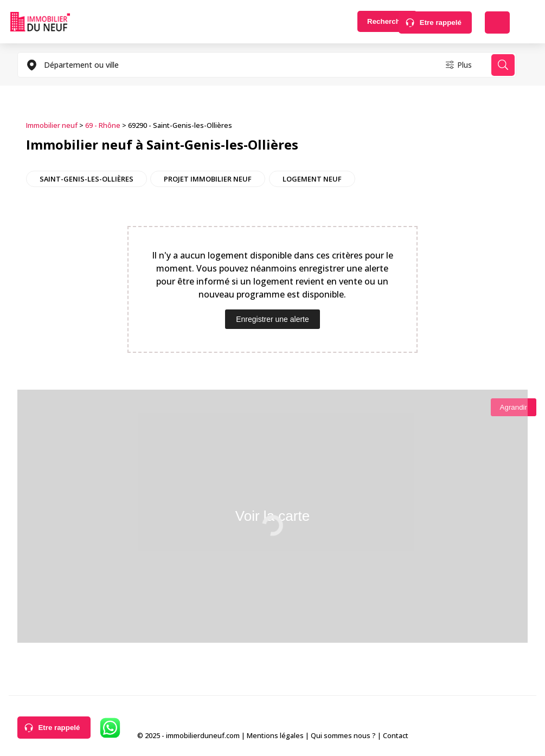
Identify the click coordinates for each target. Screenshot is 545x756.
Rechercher (358, 22)
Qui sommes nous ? (343, 734)
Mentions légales (275, 734)
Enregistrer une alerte (272, 319)
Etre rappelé (441, 22)
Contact (396, 734)
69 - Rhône (103, 125)
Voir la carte (272, 515)
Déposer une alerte (497, 22)
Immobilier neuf (52, 125)
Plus (457, 65)
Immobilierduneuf (40, 22)
